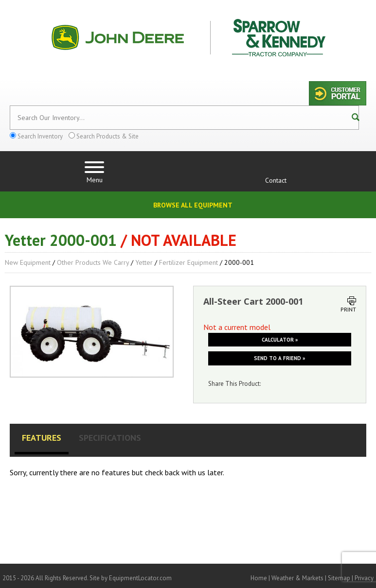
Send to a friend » (279, 358)
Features (42, 438)
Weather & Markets (297, 578)
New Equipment (28, 262)
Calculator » (280, 340)
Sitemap (339, 578)
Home (259, 578)
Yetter (144, 262)
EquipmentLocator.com (140, 578)
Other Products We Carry (93, 262)
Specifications (110, 438)
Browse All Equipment (193, 205)
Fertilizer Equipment (188, 262)
